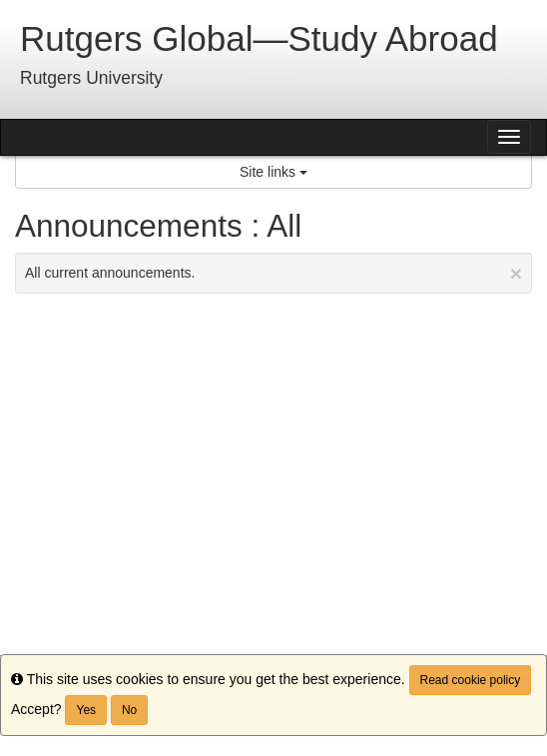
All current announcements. (273, 273)
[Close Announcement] (516, 273)
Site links (273, 172)
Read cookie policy (471, 680)
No (129, 710)
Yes (86, 710)
